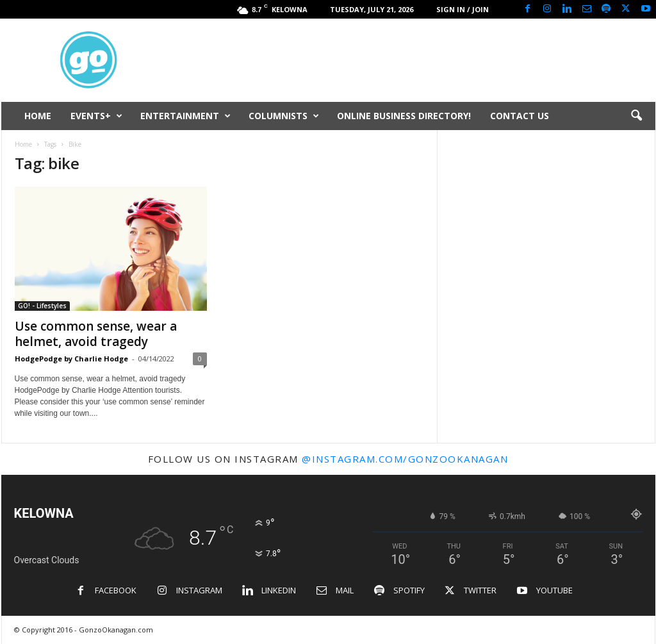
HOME (38, 116)
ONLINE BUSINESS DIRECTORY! (404, 116)
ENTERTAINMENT (185, 116)
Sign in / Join (463, 9)
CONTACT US (520, 116)
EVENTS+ (96, 116)
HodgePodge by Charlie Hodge (71, 359)
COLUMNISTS (284, 116)
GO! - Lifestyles (42, 306)
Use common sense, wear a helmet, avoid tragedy (96, 334)
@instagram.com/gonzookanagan (405, 459)
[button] (636, 116)
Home (23, 144)
